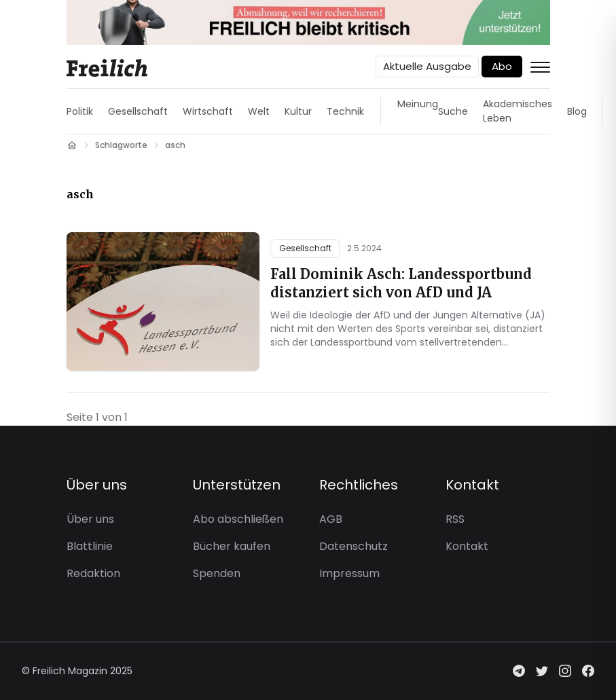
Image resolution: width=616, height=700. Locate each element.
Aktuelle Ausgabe (427, 66)
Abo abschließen (238, 519)
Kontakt (467, 546)
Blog (577, 111)
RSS (455, 519)
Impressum (349, 573)
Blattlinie (90, 546)
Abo (502, 66)
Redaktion (93, 573)
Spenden (217, 573)
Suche (453, 111)
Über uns (90, 519)
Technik (345, 111)
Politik (80, 111)
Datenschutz (354, 546)
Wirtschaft (208, 111)
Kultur (298, 111)
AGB (331, 519)
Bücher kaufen (232, 546)
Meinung (418, 104)
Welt (259, 111)
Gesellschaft (138, 111)
